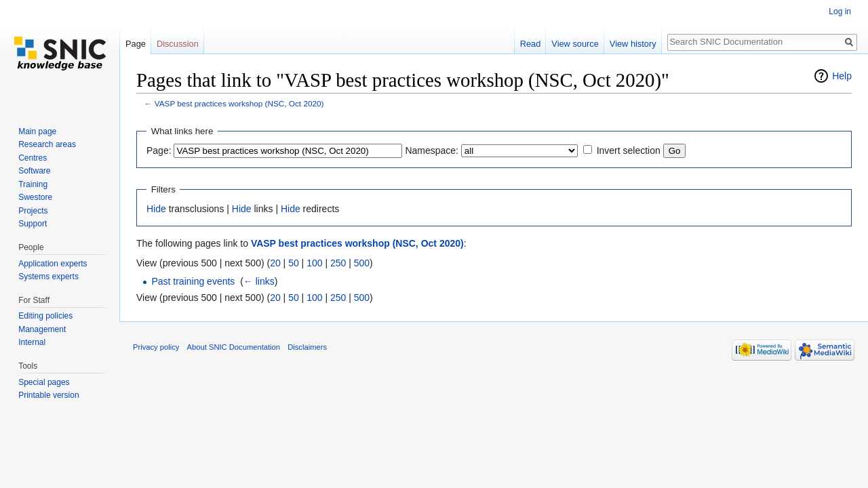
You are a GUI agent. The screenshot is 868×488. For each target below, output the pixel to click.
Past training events (193, 281)
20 (275, 263)
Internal (32, 342)
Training (33, 184)
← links (259, 281)
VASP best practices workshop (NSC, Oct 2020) (239, 103)
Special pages (44, 382)
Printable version (48, 395)
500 (362, 263)
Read (531, 44)
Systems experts (48, 277)
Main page (37, 131)
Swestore (35, 197)
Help (842, 76)
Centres (33, 158)
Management (42, 329)
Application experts (53, 264)
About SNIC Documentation (234, 347)
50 (294, 263)
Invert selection (629, 150)
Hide (156, 209)
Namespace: (432, 150)
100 (314, 263)
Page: (159, 150)
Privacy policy (156, 347)
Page (136, 44)
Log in (840, 12)
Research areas (47, 144)
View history (633, 44)
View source (575, 44)
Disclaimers (307, 347)
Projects (33, 211)
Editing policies (45, 316)
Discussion (178, 44)
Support (33, 224)
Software (34, 171)
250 (338, 263)
